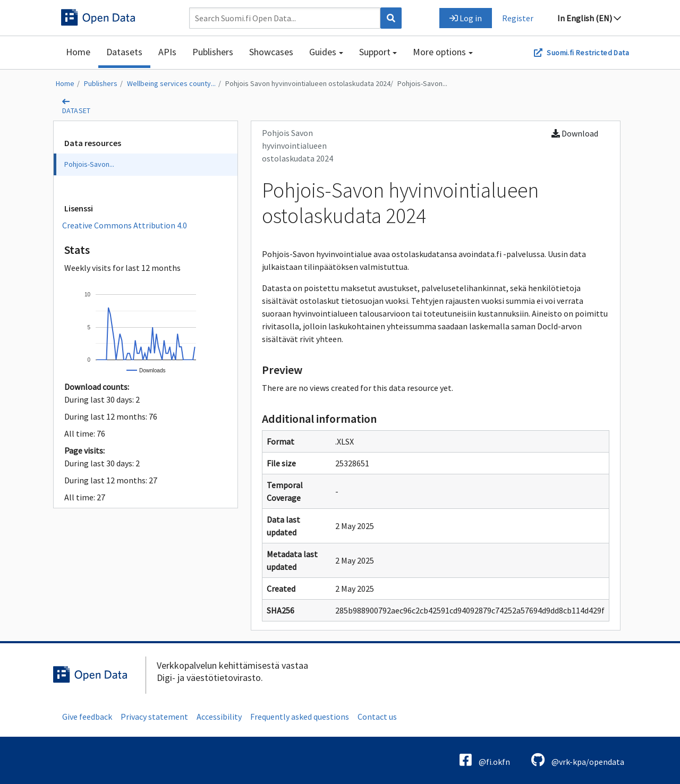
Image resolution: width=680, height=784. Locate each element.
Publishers (213, 52)
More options (439, 52)
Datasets (124, 52)
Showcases (271, 52)
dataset (76, 110)
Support (375, 52)
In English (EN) (589, 18)
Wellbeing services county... (171, 83)
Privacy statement (154, 717)
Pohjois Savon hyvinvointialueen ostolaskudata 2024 (308, 83)
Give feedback (87, 717)
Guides (323, 52)
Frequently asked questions (300, 717)
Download (575, 133)
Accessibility (219, 717)
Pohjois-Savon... (422, 83)
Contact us (377, 717)
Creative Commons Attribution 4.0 (125, 225)
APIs (167, 52)
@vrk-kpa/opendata (578, 760)
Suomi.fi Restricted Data (588, 53)
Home (78, 52)
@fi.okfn (485, 760)
